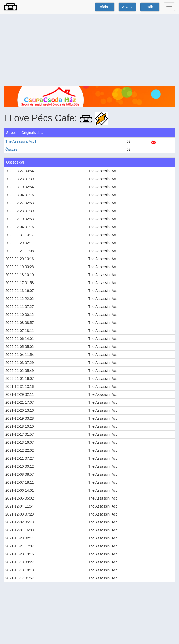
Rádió (105, 7)
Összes (11, 149)
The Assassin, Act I (21, 141)
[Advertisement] (89, 50)
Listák (150, 7)
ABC (127, 7)
